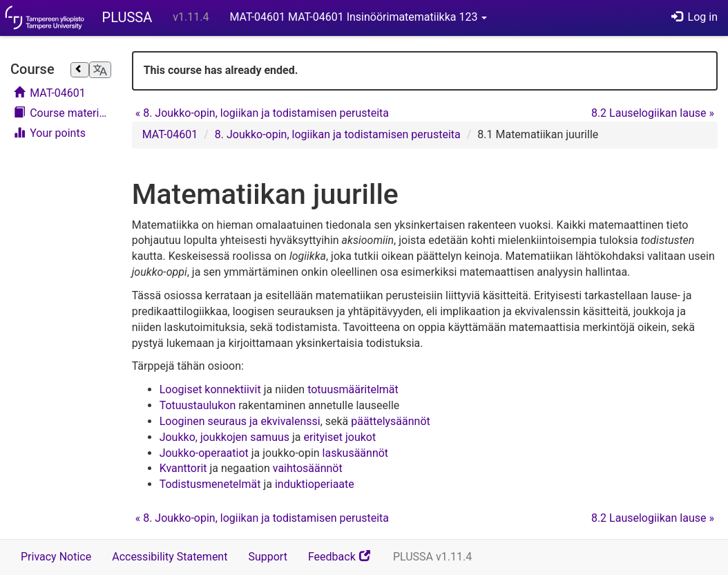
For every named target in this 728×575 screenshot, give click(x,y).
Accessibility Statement (170, 557)
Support (267, 557)
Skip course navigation (15, 54)
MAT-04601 (50, 93)
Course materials (63, 113)
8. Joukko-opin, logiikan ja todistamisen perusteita (262, 113)
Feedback (345, 562)
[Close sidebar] (79, 70)
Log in (695, 17)
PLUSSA (127, 17)
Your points (50, 133)
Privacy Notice (56, 557)
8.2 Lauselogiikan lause (653, 113)
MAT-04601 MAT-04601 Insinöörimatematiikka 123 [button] (358, 17)
